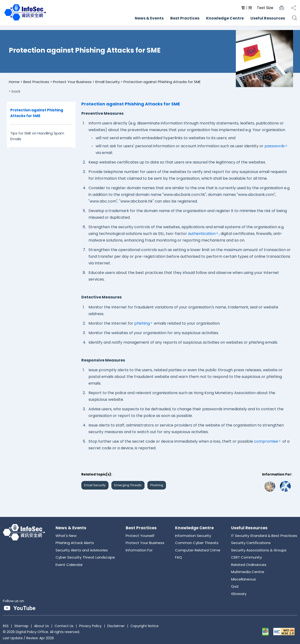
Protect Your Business (72, 82)
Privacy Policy (90, 626)
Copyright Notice (145, 626)
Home (14, 82)
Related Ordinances (249, 565)
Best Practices (185, 18)
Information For (139, 550)
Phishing (157, 485)
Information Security (193, 536)
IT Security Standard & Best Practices (264, 536)
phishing (142, 323)
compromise (266, 441)
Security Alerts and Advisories (82, 550)
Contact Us (64, 626)
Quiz (235, 586)
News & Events (149, 18)
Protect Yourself (140, 536)
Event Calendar (69, 565)
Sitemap (21, 626)
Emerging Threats (128, 485)
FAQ (178, 557)
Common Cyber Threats (197, 543)
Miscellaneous (243, 579)
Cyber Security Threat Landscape (85, 557)
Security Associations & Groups (259, 550)
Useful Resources (268, 18)
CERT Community (246, 557)
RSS (6, 626)
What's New (66, 536)
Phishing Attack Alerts (75, 543)
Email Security (108, 82)
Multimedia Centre (248, 572)
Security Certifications (251, 543)
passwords (275, 146)
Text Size (265, 8)
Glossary (239, 594)
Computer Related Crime (198, 550)
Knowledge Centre (225, 18)
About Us (41, 626)
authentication (202, 234)
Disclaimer (116, 626)
